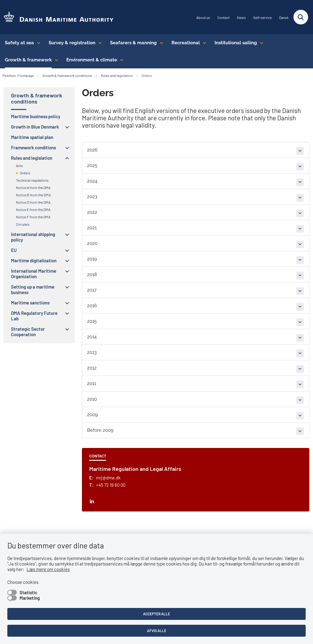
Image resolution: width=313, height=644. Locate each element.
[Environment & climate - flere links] (120, 60)
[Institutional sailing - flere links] (260, 43)
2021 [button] (92, 228)
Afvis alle (157, 631)
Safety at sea (19, 43)
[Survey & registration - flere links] (99, 43)
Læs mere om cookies (48, 569)
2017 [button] (92, 290)
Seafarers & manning (133, 43)
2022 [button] (92, 212)
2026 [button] (92, 150)
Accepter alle (156, 614)
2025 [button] (92, 166)
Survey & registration (72, 43)
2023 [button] (92, 197)
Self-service (262, 18)
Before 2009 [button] (100, 430)
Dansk (284, 18)
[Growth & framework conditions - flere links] (55, 60)
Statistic (28, 592)
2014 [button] (92, 337)
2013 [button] (92, 352)
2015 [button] (92, 321)
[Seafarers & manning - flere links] (160, 43)
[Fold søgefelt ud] (301, 17)
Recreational (186, 43)
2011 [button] (92, 384)
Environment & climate (92, 60)
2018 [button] (92, 275)
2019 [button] (92, 259)
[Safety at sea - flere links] (37, 43)
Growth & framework (28, 60)
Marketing (30, 598)
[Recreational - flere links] (203, 43)
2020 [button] (92, 243)
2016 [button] (92, 306)
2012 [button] (92, 368)
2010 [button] (92, 399)
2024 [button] (92, 181)
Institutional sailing (236, 43)
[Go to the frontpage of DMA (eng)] (57, 17)
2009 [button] (92, 415)
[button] (66, 127)
